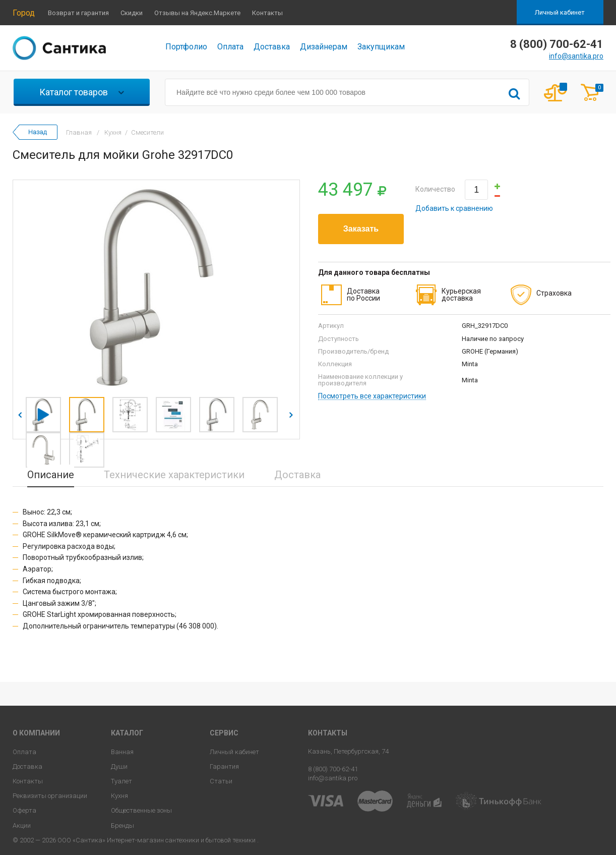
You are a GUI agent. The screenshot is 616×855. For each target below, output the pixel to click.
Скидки (132, 13)
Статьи (221, 781)
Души (119, 766)
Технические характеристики (174, 475)
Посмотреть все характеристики (372, 396)
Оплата (230, 47)
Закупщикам (381, 47)
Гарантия (224, 766)
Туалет (121, 781)
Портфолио (186, 47)
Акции (22, 825)
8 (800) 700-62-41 (333, 769)
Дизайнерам (324, 47)
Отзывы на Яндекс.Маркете (197, 13)
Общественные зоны (141, 810)
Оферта (24, 810)
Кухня (119, 796)
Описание (51, 475)
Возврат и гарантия (78, 13)
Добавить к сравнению (454, 208)
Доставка (272, 47)
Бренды (122, 825)
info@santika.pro (576, 56)
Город (24, 13)
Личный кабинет (560, 12)
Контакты (267, 13)
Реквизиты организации (50, 796)
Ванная (122, 752)
